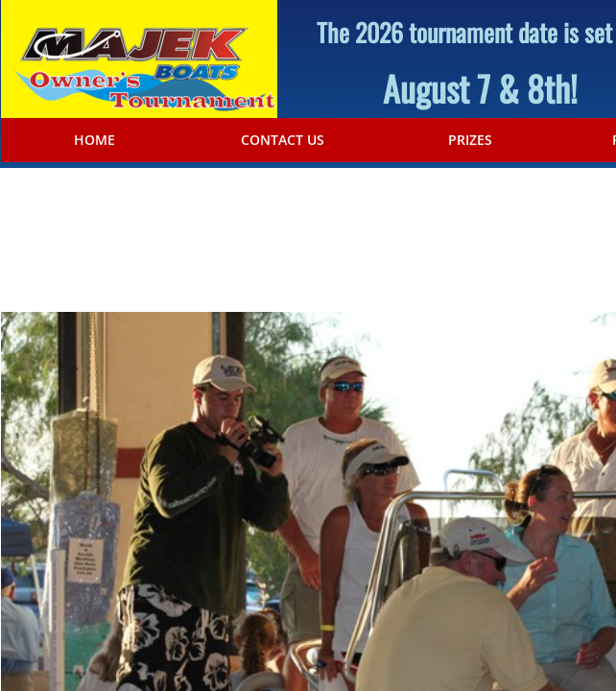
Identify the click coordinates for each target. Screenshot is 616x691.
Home (95, 140)
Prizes (470, 140)
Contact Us (283, 140)
